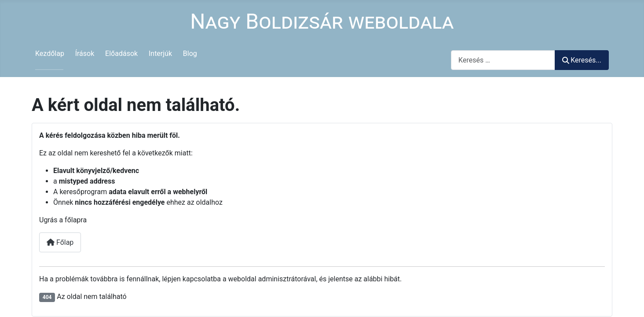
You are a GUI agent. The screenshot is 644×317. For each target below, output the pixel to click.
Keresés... (582, 60)
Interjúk (160, 53)
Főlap (60, 242)
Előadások (121, 53)
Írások (85, 53)
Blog (190, 53)
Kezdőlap (50, 53)
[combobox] (503, 60)
